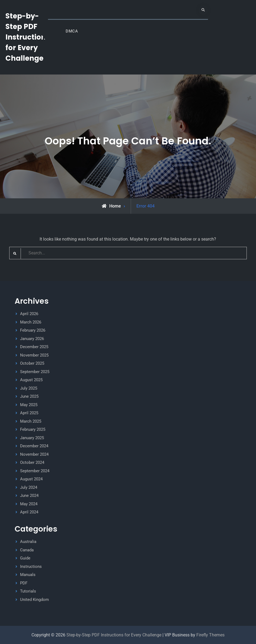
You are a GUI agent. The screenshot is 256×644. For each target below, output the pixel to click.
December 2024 (34, 446)
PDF (24, 583)
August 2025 (31, 380)
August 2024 (31, 479)
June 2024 (29, 496)
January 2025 (32, 438)
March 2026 (31, 322)
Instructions (31, 567)
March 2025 (31, 421)
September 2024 (35, 471)
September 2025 (35, 372)
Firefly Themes (210, 635)
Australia (28, 542)
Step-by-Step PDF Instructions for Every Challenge (28, 37)
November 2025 (34, 355)
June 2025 (29, 396)
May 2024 (29, 504)
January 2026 (32, 339)
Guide (25, 558)
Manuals (28, 575)
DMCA (72, 31)
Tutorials (28, 591)
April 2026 (29, 314)
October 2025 (32, 363)
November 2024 (34, 454)
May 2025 (29, 405)
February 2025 (33, 429)
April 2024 (29, 512)
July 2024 (29, 487)
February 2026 (33, 330)
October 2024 (32, 462)
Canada (27, 550)
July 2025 (29, 388)
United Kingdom (34, 600)
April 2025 (29, 413)
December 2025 (34, 347)
